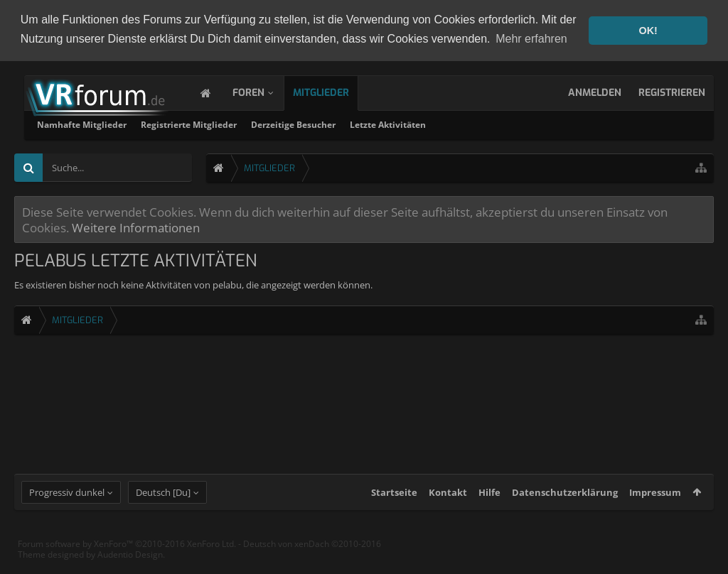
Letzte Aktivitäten (570, 124)
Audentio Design (130, 564)
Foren (263, 92)
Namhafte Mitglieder (264, 124)
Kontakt (448, 502)
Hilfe (489, 502)
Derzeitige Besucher (475, 124)
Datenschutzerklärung (565, 502)
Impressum (655, 502)
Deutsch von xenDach (312, 554)
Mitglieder (335, 92)
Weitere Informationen (136, 227)
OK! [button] (648, 31)
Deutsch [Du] (163, 502)
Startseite (394, 502)
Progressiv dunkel (67, 502)
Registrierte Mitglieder (371, 124)
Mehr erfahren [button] (531, 39)
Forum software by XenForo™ (127, 554)
